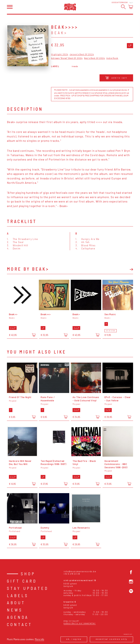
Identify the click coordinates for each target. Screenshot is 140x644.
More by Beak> (28, 269)
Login (131, 2)
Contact (20, 624)
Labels (18, 595)
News (15, 610)
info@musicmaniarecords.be (80, 571)
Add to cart (116, 78)
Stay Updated (28, 588)
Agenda (18, 617)
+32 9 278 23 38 (72, 574)
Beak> (59, 33)
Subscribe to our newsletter (80, 623)
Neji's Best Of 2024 (95, 58)
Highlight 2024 (60, 54)
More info (39, 639)
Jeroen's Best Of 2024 (82, 54)
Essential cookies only (112, 639)
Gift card (22, 581)
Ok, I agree (74, 639)
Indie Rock (112, 58)
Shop (28, 574)
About (16, 603)
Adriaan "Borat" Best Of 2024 (67, 58)
